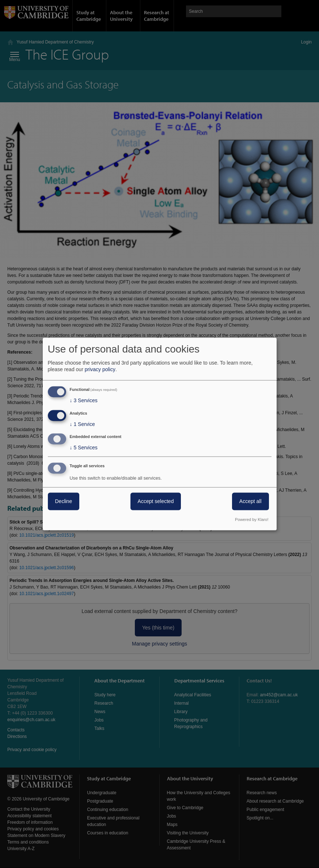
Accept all (250, 502)
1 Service (82, 424)
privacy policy (100, 369)
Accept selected (156, 502)
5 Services (84, 448)
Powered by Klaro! (252, 520)
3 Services (84, 400)
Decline (64, 502)
